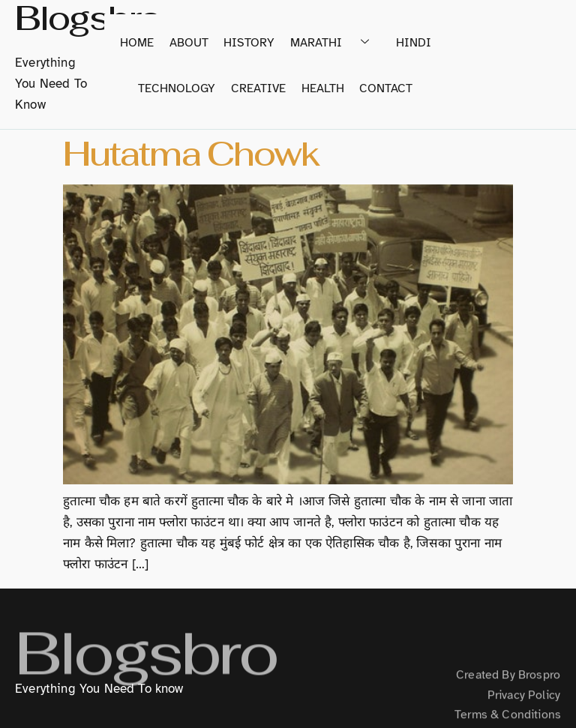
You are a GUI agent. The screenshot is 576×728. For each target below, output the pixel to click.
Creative (259, 89)
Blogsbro (146, 669)
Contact (386, 89)
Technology (178, 89)
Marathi (335, 43)
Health (323, 89)
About (190, 43)
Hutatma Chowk (191, 154)
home (138, 43)
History (250, 43)
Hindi (413, 43)
